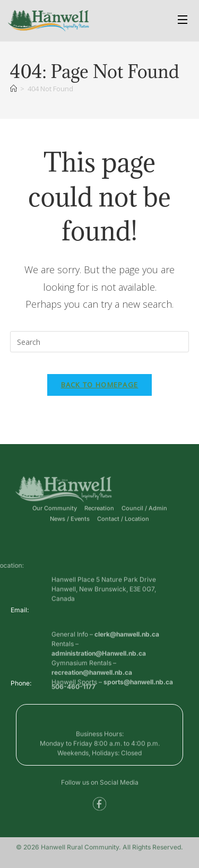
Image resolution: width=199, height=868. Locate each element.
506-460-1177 (73, 689)
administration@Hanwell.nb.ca (99, 670)
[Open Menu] (183, 21)
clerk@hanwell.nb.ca (127, 651)
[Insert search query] (100, 342)
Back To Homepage (100, 385)
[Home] (14, 89)
